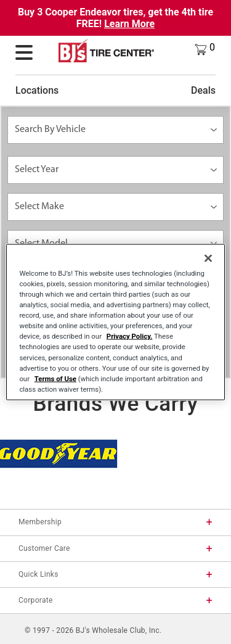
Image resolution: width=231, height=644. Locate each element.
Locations (37, 90)
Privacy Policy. (130, 336)
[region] (115, 322)
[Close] (208, 258)
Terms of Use (55, 378)
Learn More (129, 24)
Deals (203, 90)
